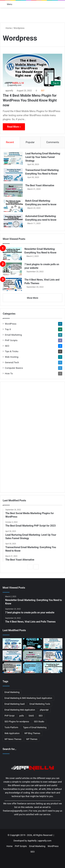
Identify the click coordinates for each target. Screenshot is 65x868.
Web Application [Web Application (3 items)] (12, 733)
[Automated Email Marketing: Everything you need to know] (13, 221)
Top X (8, 329)
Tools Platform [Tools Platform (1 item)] (11, 727)
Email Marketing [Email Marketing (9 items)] (12, 692)
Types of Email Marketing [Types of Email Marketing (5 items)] (35, 727)
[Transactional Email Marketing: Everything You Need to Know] (13, 175)
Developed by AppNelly (25, 841)
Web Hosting (12, 357)
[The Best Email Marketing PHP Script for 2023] (33, 644)
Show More (33, 298)
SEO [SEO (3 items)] (41, 716)
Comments (53, 142)
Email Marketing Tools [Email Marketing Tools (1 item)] (40, 704)
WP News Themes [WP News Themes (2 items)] (13, 739)
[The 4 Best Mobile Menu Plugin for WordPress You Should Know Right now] (32, 70)
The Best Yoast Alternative (40, 185)
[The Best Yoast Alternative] (13, 190)
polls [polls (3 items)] (22, 716)
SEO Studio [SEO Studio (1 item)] (39, 722)
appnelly (9, 91)
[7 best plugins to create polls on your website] (12, 269)
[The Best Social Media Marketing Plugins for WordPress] (12, 644)
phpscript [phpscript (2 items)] (44, 710)
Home (7, 28)
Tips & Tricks (12, 351)
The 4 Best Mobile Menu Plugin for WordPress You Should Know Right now (30, 100)
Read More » (14, 127)
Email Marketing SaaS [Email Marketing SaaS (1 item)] (15, 704)
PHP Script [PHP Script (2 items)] (10, 716)
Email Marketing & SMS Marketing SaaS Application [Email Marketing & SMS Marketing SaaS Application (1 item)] (28, 698)
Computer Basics (14, 368)
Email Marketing (13, 335)
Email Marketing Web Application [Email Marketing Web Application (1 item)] (20, 710)
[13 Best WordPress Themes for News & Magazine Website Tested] (12, 668)
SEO (7, 346)
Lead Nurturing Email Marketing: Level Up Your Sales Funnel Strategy (43, 157)
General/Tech (12, 362)
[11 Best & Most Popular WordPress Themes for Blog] (33, 668)
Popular (30, 142)
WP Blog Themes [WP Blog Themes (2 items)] (32, 733)
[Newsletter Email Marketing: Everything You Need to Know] (12, 254)
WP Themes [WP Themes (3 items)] (32, 739)
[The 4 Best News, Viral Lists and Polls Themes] (12, 284)
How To (9, 373)
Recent (10, 142)
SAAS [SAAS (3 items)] (31, 716)
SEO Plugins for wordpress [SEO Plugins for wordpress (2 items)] (17, 722)
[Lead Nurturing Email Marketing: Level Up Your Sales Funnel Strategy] (13, 158)
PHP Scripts (11, 340)
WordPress (11, 324)
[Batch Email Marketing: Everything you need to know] (13, 206)
